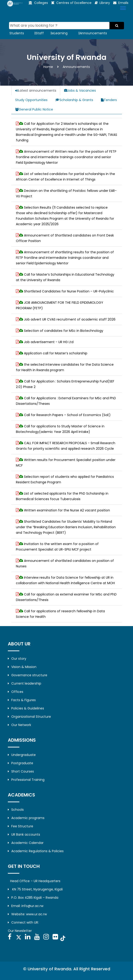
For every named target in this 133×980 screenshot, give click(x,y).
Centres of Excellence (74, 3)
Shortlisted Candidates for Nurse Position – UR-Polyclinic (69, 291)
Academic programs (26, 818)
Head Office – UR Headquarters (35, 881)
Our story (17, 659)
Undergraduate (22, 755)
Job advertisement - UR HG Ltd (49, 342)
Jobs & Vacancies (80, 90)
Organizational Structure (29, 717)
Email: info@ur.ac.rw (26, 906)
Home (48, 67)
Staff (40, 33)
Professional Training (26, 780)
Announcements (93, 33)
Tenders (109, 100)
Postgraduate (21, 763)
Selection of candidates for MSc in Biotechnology (64, 331)
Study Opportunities (31, 100)
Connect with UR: (23, 922)
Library (105, 3)
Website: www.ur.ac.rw (27, 914)
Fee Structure (21, 826)
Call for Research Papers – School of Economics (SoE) (67, 415)
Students (17, 33)
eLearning (60, 33)
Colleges (41, 3)
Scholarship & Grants (74, 100)
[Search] (59, 26)
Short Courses (21, 771)
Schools (16, 810)
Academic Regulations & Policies (36, 851)
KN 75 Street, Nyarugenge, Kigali (35, 889)
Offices (16, 692)
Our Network (19, 725)
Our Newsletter (20, 931)
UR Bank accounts (24, 834)
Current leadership (25, 683)
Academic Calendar (26, 843)
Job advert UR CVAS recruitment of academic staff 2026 (70, 319)
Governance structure (28, 675)
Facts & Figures (22, 700)
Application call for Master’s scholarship (56, 353)
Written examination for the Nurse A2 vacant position (67, 510)
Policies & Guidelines (26, 708)
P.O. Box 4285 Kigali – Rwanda (33, 898)
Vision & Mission (22, 667)
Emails (123, 3)
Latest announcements (36, 90)
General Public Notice (34, 109)
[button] (122, 8)
